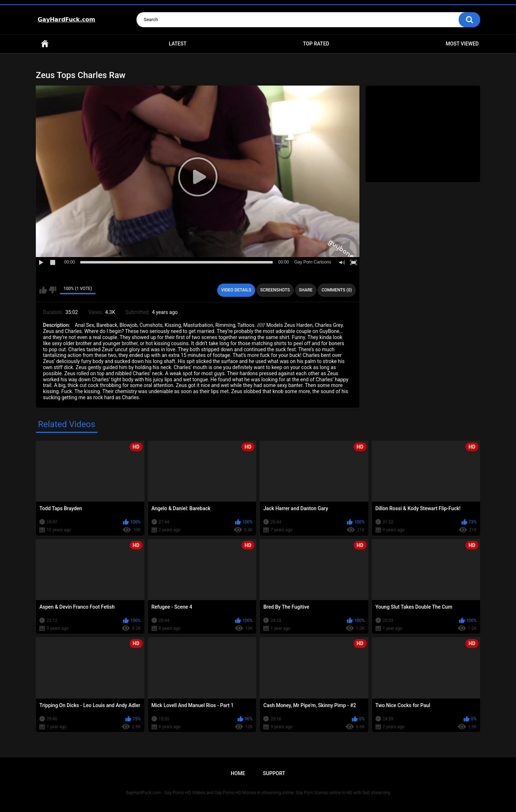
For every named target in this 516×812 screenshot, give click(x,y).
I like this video (43, 290)
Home (45, 44)
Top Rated (316, 44)
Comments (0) (337, 290)
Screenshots (275, 290)
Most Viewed (462, 44)
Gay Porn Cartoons (313, 262)
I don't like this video (52, 290)
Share (306, 290)
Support (274, 773)
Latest (178, 44)
